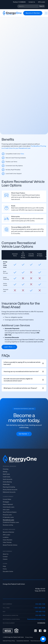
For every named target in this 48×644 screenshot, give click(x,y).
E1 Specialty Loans (8, 517)
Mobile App (6, 484)
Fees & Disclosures (36, 641)
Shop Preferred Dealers (10, 512)
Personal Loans (7, 515)
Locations (6, 537)
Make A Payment (8, 504)
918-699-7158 (40, 615)
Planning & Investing (9, 487)
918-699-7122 (40, 612)
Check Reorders (7, 540)
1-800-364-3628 (39, 608)
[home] (12, 13)
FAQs (4, 566)
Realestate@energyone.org (36, 619)
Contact (5, 557)
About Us (6, 554)
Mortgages (6, 502)
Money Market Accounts (10, 490)
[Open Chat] (43, 639)
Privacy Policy (29, 637)
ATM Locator (42, 2)
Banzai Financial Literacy (10, 545)
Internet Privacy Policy (9, 641)
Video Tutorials (7, 542)
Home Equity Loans (9, 507)
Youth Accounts (7, 479)
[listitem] (24, 363)
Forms (5, 569)
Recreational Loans (8, 520)
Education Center (8, 571)
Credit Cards (7, 477)
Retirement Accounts (9, 492)
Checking (6, 469)
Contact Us (32, 2)
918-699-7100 (40, 604)
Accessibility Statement (23, 641)
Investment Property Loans (11, 522)
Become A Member (8, 532)
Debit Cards (6, 474)
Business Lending (8, 525)
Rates (22, 154)
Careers (5, 559)
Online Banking (7, 482)
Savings (5, 472)
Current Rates (7, 499)
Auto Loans (6, 510)
